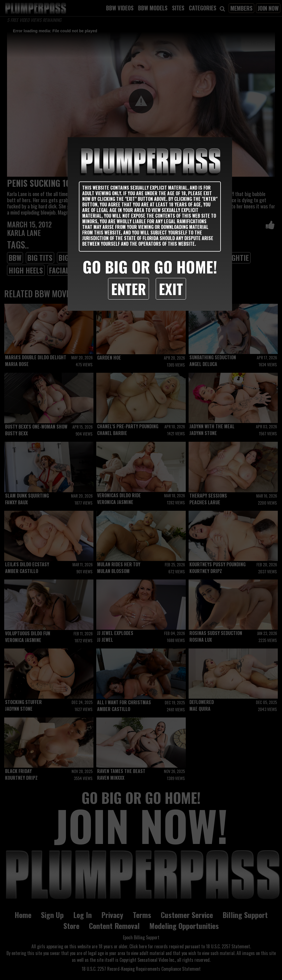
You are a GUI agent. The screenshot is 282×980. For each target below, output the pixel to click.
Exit (171, 289)
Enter (129, 289)
